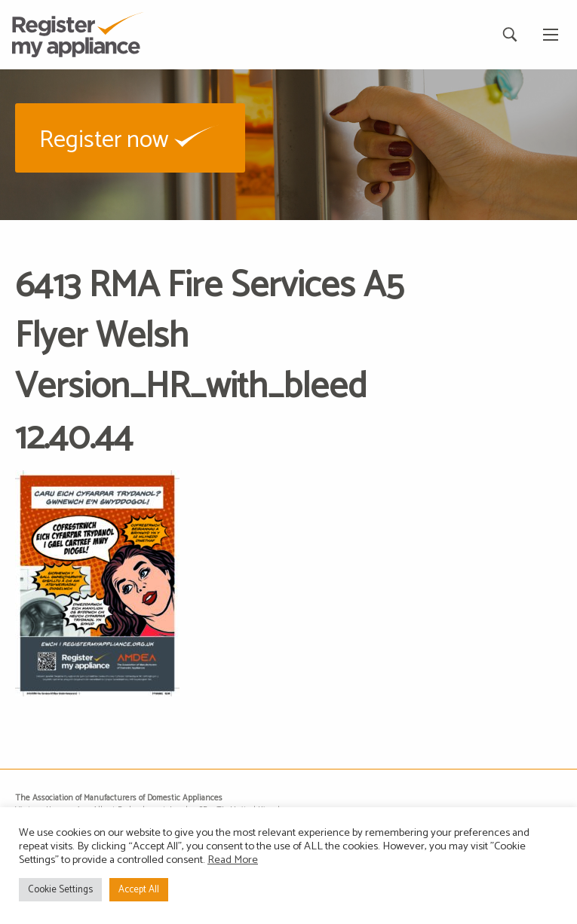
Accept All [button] (139, 890)
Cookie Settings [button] (60, 890)
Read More (233, 860)
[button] (130, 138)
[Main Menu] (551, 35)
